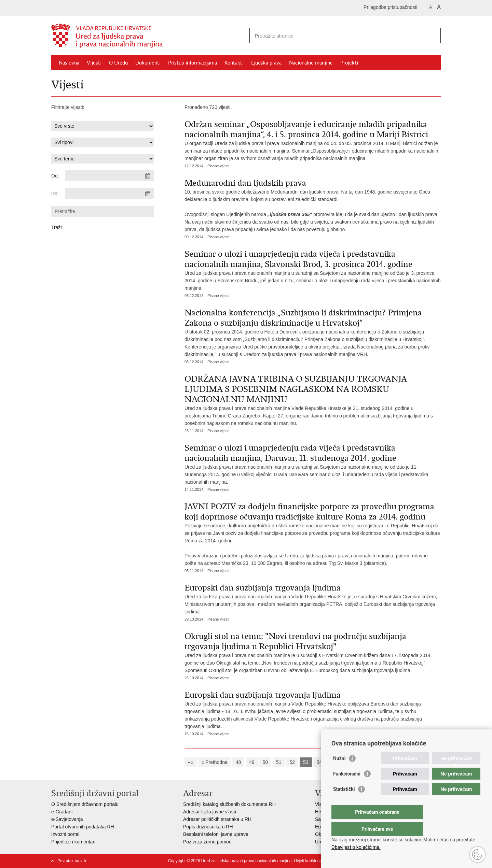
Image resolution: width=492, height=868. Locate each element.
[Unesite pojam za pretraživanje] (338, 36)
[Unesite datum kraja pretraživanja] (109, 194)
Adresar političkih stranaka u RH (217, 819)
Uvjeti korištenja (308, 861)
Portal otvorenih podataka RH (83, 827)
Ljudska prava (266, 63)
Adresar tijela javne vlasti (210, 812)
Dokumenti (148, 63)
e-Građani (62, 812)
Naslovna (69, 63)
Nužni (339, 772)
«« (191, 762)
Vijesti (94, 63)
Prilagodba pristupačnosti (390, 7)
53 (306, 762)
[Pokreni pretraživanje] (433, 35)
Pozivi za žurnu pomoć (207, 842)
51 (279, 762)
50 (265, 762)
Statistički (344, 803)
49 (252, 762)
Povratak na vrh (72, 861)
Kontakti (234, 63)
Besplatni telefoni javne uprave (216, 834)
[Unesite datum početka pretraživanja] (109, 176)
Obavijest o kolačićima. (356, 847)
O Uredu (118, 63)
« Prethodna (214, 762)
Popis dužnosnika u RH (208, 827)
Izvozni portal (65, 834)
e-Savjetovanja (67, 819)
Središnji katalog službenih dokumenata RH (229, 804)
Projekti (349, 63)
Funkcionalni (347, 787)
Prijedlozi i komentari (73, 842)
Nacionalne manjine (311, 63)
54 (319, 762)
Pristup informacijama (193, 63)
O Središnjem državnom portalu (85, 804)
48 (238, 762)
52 (292, 762)
